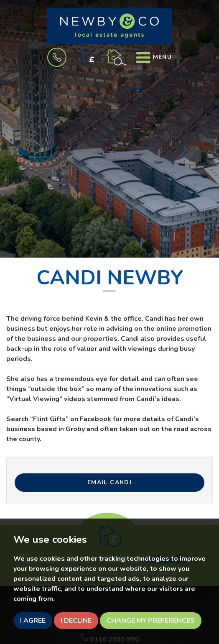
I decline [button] (76, 621)
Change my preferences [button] (151, 621)
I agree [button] (33, 621)
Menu (154, 57)
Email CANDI (109, 482)
